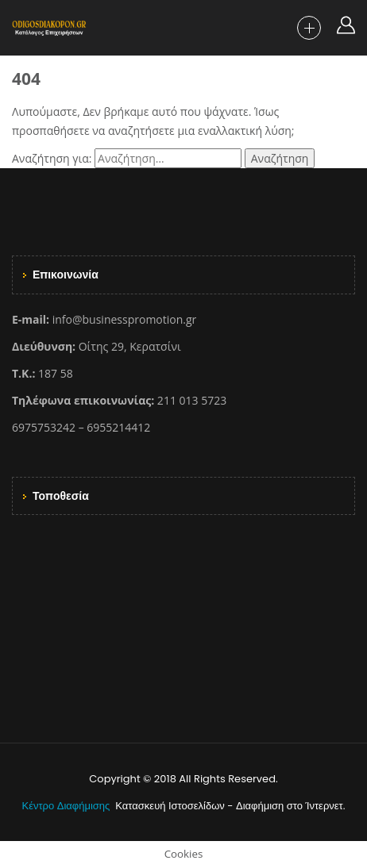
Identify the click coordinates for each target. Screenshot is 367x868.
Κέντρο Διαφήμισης (68, 806)
